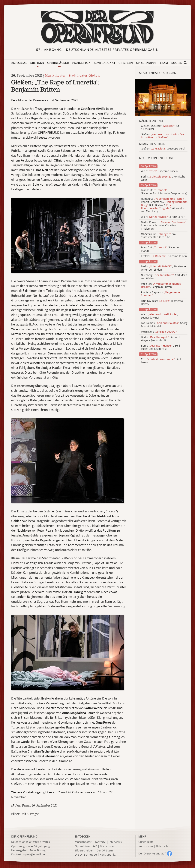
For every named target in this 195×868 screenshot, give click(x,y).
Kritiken (37, 63)
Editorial (19, 63)
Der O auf (152, 853)
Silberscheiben (84, 851)
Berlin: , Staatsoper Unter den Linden (164, 268)
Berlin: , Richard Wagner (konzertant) (160, 339)
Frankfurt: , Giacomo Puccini (160, 249)
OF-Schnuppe (146, 63)
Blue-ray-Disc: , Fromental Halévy (162, 303)
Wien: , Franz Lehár (163, 217)
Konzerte (100, 842)
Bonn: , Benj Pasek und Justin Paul (160, 347)
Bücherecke (107, 846)
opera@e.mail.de (34, 854)
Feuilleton (81, 63)
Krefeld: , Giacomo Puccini (164, 256)
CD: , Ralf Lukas (161, 361)
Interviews (115, 842)
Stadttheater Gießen (84, 76)
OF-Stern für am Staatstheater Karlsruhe (158, 236)
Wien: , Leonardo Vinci (159, 316)
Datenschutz (164, 846)
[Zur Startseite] (97, 27)
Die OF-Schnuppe (86, 855)
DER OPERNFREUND (24, 836)
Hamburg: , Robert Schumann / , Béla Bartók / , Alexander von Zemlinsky (164, 205)
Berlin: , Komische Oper (163, 178)
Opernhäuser (58, 63)
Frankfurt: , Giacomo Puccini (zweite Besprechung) (164, 192)
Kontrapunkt (105, 63)
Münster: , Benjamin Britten (161, 285)
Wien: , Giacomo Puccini (160, 171)
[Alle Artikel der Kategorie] (163, 98)
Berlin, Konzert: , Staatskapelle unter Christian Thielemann (164, 225)
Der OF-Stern (105, 851)
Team (164, 63)
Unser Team (146, 842)
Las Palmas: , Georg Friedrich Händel (164, 325)
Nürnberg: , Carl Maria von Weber (164, 277)
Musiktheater (55, 76)
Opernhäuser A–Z (86, 846)
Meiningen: (159, 332)
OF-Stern (126, 63)
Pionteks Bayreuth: (160, 294)
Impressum (146, 846)
